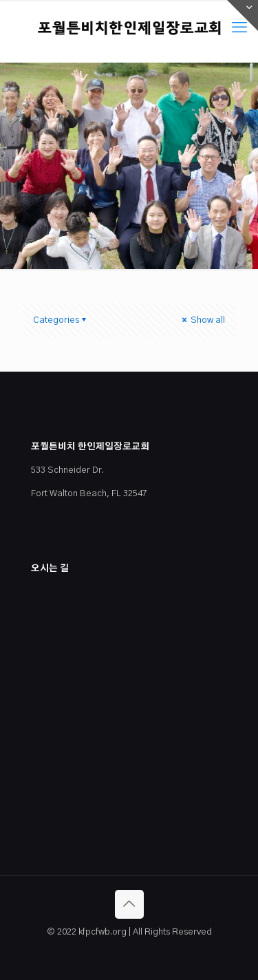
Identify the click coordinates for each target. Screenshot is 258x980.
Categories (61, 320)
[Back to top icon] (129, 904)
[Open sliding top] (243, 15)
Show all (202, 320)
